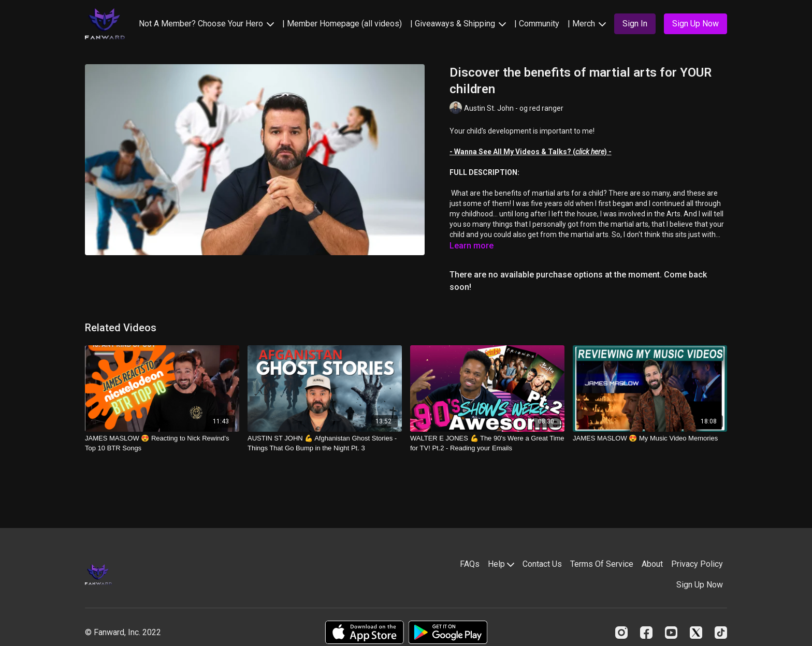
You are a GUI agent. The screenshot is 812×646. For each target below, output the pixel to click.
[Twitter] (696, 633)
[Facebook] (646, 633)
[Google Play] (448, 632)
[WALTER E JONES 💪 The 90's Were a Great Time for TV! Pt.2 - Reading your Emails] (487, 443)
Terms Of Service (602, 564)
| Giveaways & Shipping (458, 24)
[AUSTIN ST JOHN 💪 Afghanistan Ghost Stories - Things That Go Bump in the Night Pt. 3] (325, 443)
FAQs (470, 564)
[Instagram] (621, 633)
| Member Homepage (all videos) (342, 24)
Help (501, 564)
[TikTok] (721, 633)
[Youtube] (671, 633)
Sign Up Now (700, 585)
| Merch (587, 24)
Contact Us (542, 564)
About (652, 564)
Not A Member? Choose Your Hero (206, 24)
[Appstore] (364, 632)
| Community (537, 24)
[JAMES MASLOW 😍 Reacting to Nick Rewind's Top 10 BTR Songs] (162, 443)
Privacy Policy (697, 564)
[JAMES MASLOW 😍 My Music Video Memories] (650, 438)
